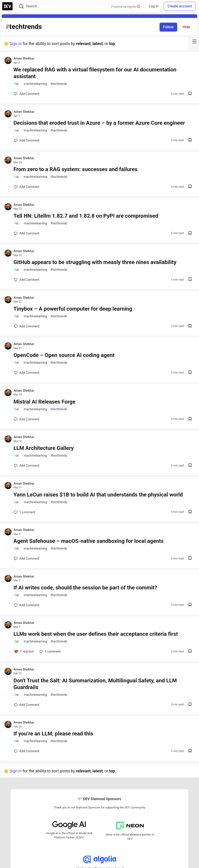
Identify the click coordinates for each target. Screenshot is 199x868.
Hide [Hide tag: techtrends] (186, 27)
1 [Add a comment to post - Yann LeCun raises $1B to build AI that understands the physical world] (24, 512)
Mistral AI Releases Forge (44, 402)
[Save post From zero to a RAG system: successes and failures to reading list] (190, 187)
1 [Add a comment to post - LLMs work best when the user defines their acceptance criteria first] (50, 651)
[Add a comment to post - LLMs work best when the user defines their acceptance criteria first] (24, 651)
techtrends (59, 84)
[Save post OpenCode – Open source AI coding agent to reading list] (190, 373)
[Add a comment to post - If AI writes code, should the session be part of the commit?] (27, 605)
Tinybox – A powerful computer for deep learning (73, 309)
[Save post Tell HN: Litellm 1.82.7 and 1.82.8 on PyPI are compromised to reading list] (190, 233)
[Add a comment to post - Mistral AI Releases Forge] (27, 419)
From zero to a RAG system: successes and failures (75, 169)
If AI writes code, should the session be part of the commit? (85, 588)
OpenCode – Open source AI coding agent (64, 355)
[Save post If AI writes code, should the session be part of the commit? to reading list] (190, 605)
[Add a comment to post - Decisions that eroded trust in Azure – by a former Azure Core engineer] (27, 140)
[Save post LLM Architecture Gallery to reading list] (190, 466)
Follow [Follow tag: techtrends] (168, 27)
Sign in (15, 44)
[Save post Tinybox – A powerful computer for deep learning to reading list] (190, 326)
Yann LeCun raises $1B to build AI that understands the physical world (98, 495)
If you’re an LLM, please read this (53, 734)
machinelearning (35, 84)
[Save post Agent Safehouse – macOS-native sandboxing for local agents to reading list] (190, 559)
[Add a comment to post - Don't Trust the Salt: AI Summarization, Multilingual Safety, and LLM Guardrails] (27, 705)
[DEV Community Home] (7, 6)
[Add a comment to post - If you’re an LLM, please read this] (27, 751)
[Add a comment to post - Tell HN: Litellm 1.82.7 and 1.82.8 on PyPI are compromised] (27, 233)
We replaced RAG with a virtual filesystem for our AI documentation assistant (95, 73)
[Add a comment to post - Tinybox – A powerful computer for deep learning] (27, 326)
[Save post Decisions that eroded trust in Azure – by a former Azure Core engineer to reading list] (190, 141)
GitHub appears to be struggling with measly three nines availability (95, 262)
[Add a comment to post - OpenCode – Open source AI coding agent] (27, 373)
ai (16, 84)
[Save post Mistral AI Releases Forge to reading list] (190, 419)
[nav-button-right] (195, 41)
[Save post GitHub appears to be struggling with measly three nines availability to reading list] (190, 280)
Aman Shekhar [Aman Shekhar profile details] (24, 58)
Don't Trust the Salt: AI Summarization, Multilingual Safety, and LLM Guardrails (95, 684)
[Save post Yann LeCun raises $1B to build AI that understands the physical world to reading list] (190, 512)
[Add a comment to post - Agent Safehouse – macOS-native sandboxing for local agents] (27, 559)
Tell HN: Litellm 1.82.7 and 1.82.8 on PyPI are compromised (86, 216)
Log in (154, 6)
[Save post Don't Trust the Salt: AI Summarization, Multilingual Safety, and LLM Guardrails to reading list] (190, 705)
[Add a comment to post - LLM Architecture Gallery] (27, 466)
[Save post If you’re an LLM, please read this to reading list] (190, 751)
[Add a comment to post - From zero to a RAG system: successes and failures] (27, 187)
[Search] (21, 6)
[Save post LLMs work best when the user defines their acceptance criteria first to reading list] (190, 652)
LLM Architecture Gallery (44, 448)
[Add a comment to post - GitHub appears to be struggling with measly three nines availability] (27, 280)
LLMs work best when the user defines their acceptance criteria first (96, 634)
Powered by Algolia (126, 7)
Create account (180, 6)
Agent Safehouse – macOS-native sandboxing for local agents (89, 541)
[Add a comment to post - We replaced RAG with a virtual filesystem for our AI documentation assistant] (27, 94)
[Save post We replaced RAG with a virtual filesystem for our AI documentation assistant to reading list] (190, 94)
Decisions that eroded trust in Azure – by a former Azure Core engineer (99, 123)
